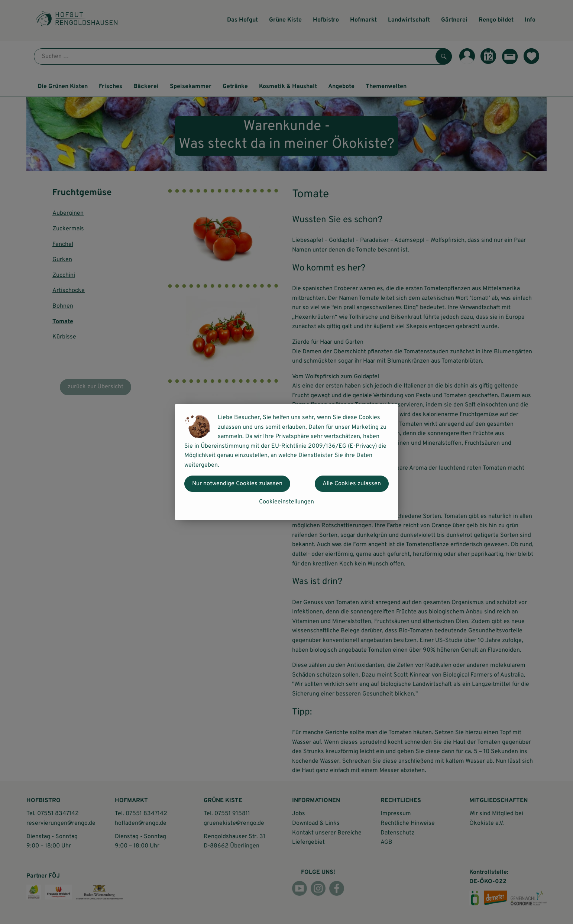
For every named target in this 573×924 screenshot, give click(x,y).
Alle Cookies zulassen (352, 484)
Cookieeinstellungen (286, 502)
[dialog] (286, 462)
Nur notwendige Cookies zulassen (237, 484)
